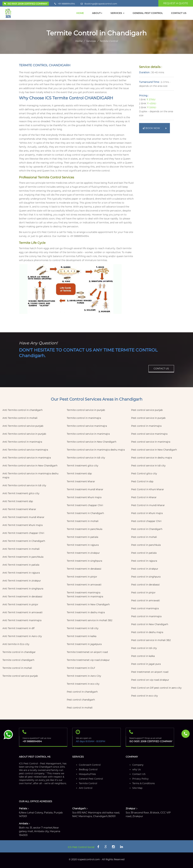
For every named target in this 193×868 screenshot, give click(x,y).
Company (138, 765)
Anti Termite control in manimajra (22, 442)
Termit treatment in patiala (82, 537)
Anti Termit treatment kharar (19, 509)
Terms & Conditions (144, 783)
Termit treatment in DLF (81, 668)
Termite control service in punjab (86, 410)
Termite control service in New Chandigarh (92, 442)
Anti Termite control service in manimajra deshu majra (30, 475)
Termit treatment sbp (79, 474)
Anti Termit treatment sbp (18, 501)
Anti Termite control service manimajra (25, 450)
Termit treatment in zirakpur (83, 553)
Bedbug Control (88, 769)
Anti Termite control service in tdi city (24, 485)
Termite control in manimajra (84, 418)
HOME (80, 13)
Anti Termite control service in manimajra (27, 458)
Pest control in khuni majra (147, 513)
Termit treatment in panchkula (85, 529)
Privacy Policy (140, 779)
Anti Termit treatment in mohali (21, 549)
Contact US (139, 774)
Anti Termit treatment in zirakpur (22, 581)
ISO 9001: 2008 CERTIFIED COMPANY (151, 741)
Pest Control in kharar (144, 497)
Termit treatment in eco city (83, 684)
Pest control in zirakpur (145, 569)
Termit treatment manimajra (84, 593)
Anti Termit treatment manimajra (22, 620)
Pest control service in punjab (148, 418)
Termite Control (88, 783)
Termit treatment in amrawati (84, 585)
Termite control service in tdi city (86, 458)
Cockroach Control (90, 765)
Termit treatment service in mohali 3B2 (90, 620)
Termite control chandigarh (18, 660)
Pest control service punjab (147, 410)
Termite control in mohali (17, 668)
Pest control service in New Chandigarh (154, 450)
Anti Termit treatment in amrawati (23, 612)
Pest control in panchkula (146, 545)
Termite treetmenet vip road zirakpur (88, 660)
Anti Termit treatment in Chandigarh (24, 541)
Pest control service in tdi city (148, 466)
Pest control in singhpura (146, 577)
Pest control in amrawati (145, 600)
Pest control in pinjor (143, 593)
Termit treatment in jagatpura (84, 644)
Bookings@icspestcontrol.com (101, 4)
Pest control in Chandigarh (147, 529)
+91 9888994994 (66, 4)
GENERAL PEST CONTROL (148, 13)
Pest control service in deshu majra (152, 458)
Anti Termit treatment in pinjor (20, 604)
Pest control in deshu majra (147, 632)
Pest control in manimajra (146, 426)
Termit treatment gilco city (83, 466)
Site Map (137, 788)
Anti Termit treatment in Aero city (22, 636)
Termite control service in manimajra (88, 434)
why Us (137, 769)
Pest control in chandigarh (82, 692)
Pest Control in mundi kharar (148, 505)
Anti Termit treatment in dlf (18, 628)
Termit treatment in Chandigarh (85, 513)
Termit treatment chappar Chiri (85, 505)
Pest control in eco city (145, 696)
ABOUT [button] (97, 13)
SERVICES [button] (117, 13)
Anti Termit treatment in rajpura (21, 573)
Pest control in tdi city (144, 648)
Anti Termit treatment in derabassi (22, 597)
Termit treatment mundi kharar (85, 489)
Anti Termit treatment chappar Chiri (23, 533)
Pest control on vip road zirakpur (150, 680)
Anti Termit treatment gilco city (21, 493)
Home (79, 41)
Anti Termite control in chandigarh (23, 410)
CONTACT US (161, 369)
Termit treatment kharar (81, 481)
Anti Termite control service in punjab (24, 434)
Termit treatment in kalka (82, 636)
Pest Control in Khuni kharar (148, 489)
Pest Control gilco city (144, 474)
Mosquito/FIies (87, 774)
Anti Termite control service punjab (23, 426)
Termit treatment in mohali (83, 521)
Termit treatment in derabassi (84, 569)
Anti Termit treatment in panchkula (23, 557)
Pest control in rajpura (144, 561)
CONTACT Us (179, 13)
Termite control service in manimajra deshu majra (96, 450)
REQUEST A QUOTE (176, 3)
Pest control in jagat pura (146, 664)
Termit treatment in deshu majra (86, 612)
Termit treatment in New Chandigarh (88, 604)
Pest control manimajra (145, 608)
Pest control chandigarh (81, 700)
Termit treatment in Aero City (84, 676)
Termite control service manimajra (87, 426)
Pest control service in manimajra (151, 442)
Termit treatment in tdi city (83, 628)
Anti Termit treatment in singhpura (23, 589)
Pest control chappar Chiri (146, 521)
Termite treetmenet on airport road (87, 652)
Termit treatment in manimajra (85, 597)
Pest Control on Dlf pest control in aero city (156, 688)
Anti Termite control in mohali (20, 418)
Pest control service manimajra (149, 434)
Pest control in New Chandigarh (150, 624)
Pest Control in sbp (142, 481)
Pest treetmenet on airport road (150, 672)
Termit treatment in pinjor (82, 577)
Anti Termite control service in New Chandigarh (30, 466)
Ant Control (86, 788)
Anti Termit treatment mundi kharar (23, 517)
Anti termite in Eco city (16, 644)
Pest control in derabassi (145, 585)
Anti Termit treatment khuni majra (23, 525)
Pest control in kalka (143, 656)
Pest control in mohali (80, 708)
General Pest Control (91, 779)
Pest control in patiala (144, 553)
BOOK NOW (154, 128)
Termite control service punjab (20, 676)
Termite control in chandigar (19, 652)
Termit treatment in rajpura (83, 545)
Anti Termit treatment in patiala (21, 565)
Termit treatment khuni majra (84, 497)
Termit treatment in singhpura (84, 561)
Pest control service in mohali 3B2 (151, 640)
